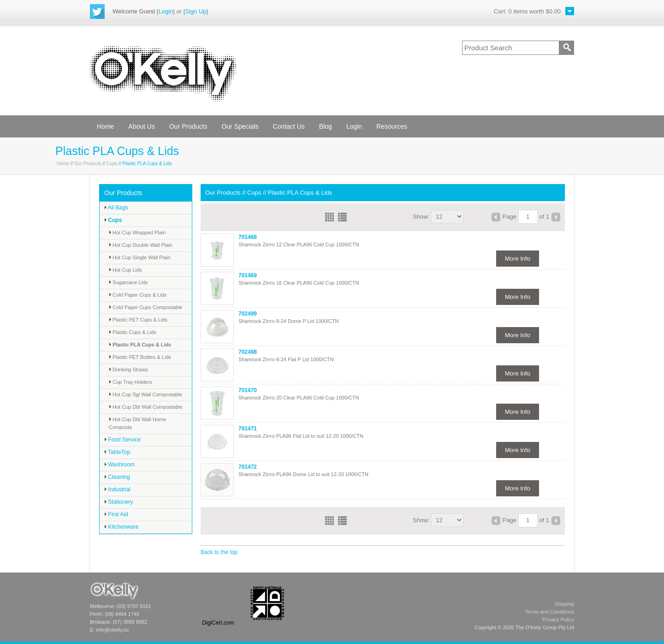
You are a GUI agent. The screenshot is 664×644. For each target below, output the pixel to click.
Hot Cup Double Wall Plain (141, 245)
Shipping (564, 604)
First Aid (116, 514)
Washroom (119, 465)
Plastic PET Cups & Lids (138, 320)
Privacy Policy (558, 620)
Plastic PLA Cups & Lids (140, 345)
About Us (142, 126)
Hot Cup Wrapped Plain (137, 233)
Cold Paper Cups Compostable (146, 307)
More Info (518, 259)
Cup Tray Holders (130, 382)
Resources (392, 126)
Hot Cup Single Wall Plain (140, 257)
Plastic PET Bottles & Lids (140, 357)
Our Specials (240, 126)
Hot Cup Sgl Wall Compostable (145, 394)
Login (166, 11)
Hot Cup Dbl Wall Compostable (146, 407)
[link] (218, 603)
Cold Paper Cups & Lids (138, 295)
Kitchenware (121, 527)
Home (105, 126)
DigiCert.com (218, 623)
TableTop (117, 452)
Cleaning (117, 477)
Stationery (119, 502)
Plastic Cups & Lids (133, 332)
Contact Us (289, 126)
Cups (112, 164)
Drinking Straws (128, 370)
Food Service (122, 440)
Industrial (117, 489)
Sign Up (196, 11)
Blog (326, 126)
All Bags (116, 208)
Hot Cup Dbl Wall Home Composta (137, 423)
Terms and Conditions (550, 612)
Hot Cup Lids (125, 270)
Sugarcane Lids (128, 282)
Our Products (188, 126)
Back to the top (219, 552)
